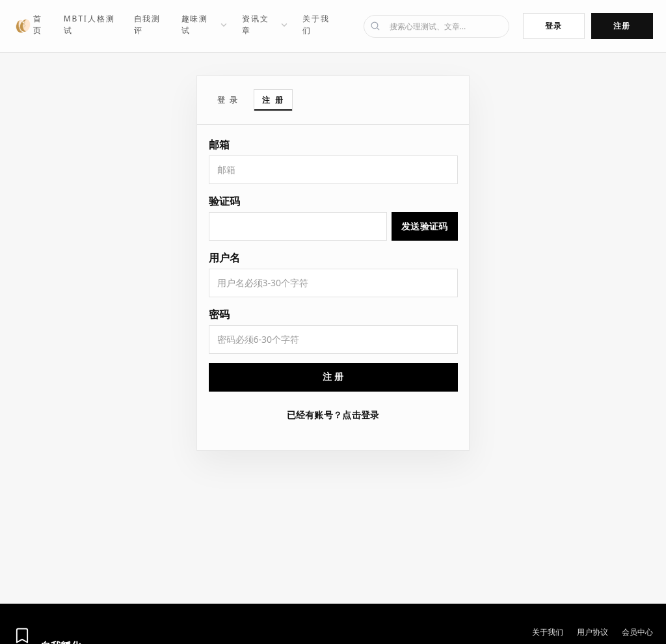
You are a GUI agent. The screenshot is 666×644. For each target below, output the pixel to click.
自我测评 (148, 24)
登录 (554, 26)
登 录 (228, 100)
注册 (622, 26)
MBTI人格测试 (89, 24)
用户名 (224, 258)
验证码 (224, 201)
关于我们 (316, 24)
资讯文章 (265, 24)
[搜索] (436, 26)
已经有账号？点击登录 (333, 415)
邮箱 (219, 144)
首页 (38, 24)
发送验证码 (424, 226)
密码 (219, 314)
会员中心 (637, 632)
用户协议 (593, 632)
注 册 (273, 100)
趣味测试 (205, 24)
